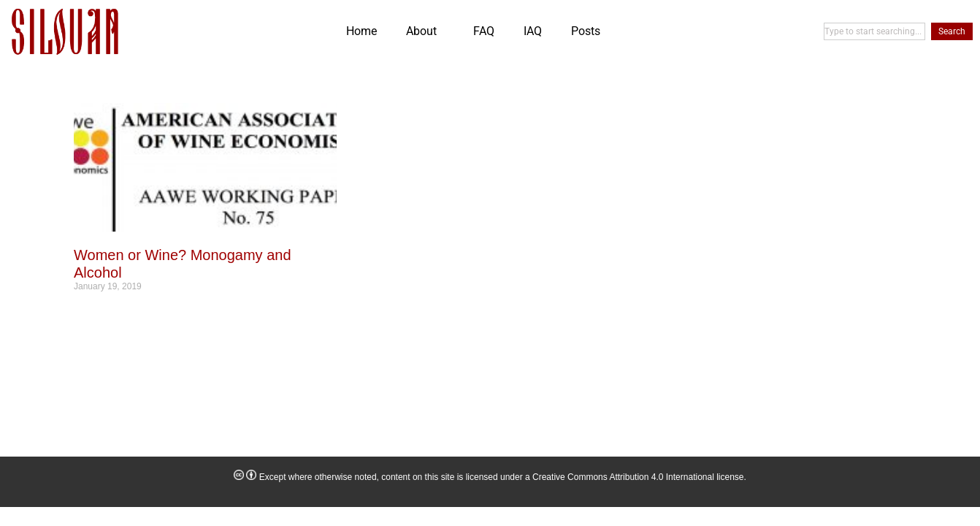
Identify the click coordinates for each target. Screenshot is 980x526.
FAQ (484, 31)
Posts (586, 31)
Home (361, 31)
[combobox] (874, 31)
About (425, 31)
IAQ (533, 31)
